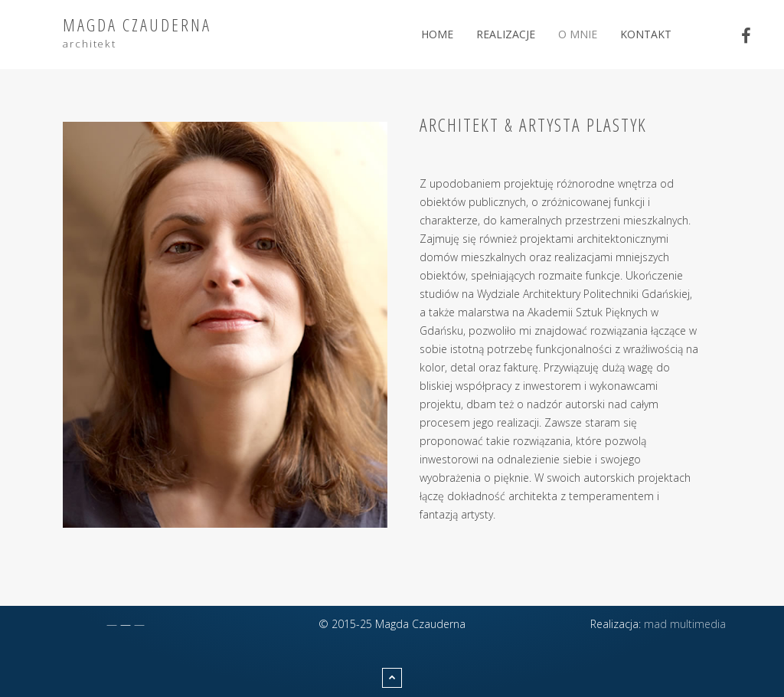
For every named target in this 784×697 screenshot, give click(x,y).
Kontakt (646, 34)
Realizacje (506, 34)
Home (437, 34)
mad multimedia (685, 624)
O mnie (578, 34)
